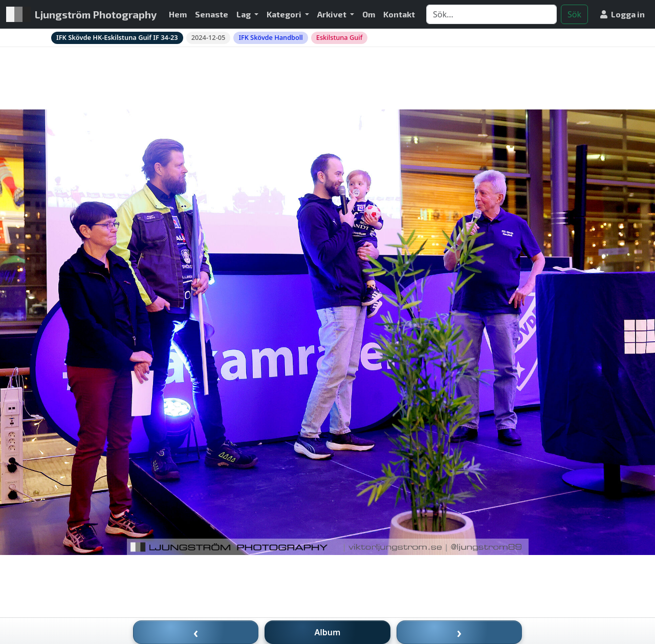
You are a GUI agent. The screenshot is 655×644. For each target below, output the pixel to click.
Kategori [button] (285, 14)
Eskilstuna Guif (340, 37)
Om (369, 14)
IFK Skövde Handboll (270, 37)
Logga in (623, 14)
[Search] (492, 14)
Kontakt (399, 14)
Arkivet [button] (333, 14)
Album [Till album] (328, 632)
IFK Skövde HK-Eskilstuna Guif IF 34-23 (117, 37)
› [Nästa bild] (460, 632)
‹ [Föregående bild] (196, 632)
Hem (178, 14)
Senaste (212, 14)
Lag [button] (244, 14)
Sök (574, 14)
